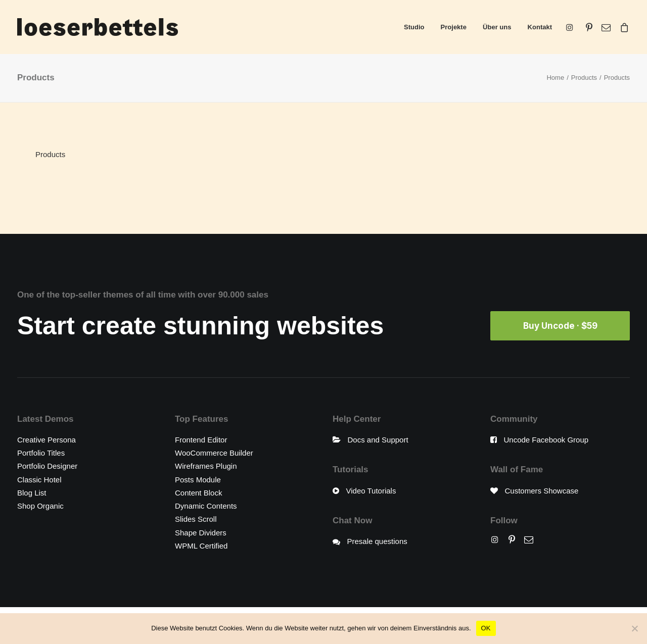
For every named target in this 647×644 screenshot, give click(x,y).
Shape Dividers (201, 533)
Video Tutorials (371, 491)
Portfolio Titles (41, 453)
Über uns (497, 27)
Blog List (32, 493)
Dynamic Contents (206, 506)
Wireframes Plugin (206, 466)
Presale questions (377, 541)
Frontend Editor (201, 440)
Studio (414, 27)
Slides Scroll (196, 519)
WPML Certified (201, 546)
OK (486, 628)
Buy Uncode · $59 (560, 326)
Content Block (198, 493)
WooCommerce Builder (214, 453)
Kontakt (540, 27)
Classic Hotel (39, 480)
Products (584, 78)
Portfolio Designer (47, 466)
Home (555, 78)
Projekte (454, 27)
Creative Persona (47, 440)
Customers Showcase (542, 491)
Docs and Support (378, 440)
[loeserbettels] (98, 27)
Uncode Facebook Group (546, 440)
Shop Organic (40, 506)
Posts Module (198, 480)
